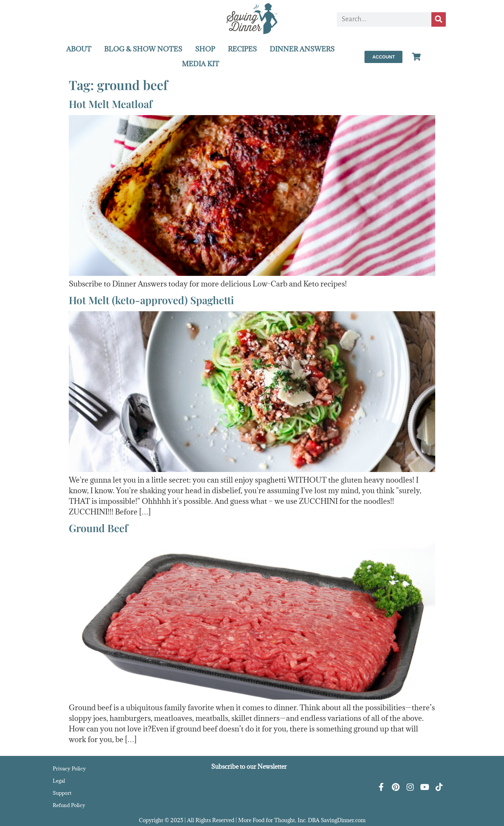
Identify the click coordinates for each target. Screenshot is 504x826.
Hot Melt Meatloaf (111, 104)
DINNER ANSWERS (302, 49)
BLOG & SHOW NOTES (143, 49)
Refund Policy (69, 805)
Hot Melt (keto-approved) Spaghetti (151, 300)
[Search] (439, 19)
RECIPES (242, 49)
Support (62, 793)
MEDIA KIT (201, 64)
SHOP (205, 49)
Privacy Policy (69, 768)
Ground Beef (98, 528)
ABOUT (79, 49)
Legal (59, 781)
